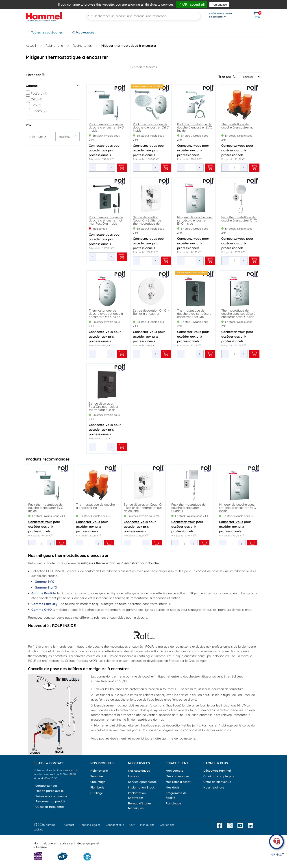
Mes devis (173, 787)
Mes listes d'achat (178, 782)
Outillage (97, 793)
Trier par (227, 77)
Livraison (134, 776)
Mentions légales (90, 825)
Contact (69, 825)
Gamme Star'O (46, 587)
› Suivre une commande (50, 796)
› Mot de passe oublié (49, 791)
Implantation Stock (141, 787)
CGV (132, 825)
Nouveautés (83, 32)
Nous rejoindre (214, 787)
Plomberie (97, 787)
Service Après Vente (142, 782)
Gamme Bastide (43, 593)
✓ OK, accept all (192, 4)
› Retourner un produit (49, 801)
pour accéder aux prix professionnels (105, 150)
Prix (28, 125)
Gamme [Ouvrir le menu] (53, 86)
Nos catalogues (139, 771)
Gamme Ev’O (45, 582)
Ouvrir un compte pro (219, 776)
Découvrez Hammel (217, 771)
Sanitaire (97, 776)
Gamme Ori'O (42, 610)
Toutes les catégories (44, 32)
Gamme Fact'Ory (44, 604)
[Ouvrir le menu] (227, 15)
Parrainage (173, 803)
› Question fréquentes (49, 807)
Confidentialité (115, 825)
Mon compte (175, 771)
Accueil (31, 46)
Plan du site (147, 825)
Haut (278, 855)
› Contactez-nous (46, 786)
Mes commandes (178, 776)
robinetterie (187, 738)
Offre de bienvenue (217, 782)
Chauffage (98, 782)
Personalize (219, 5)
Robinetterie (99, 771)
